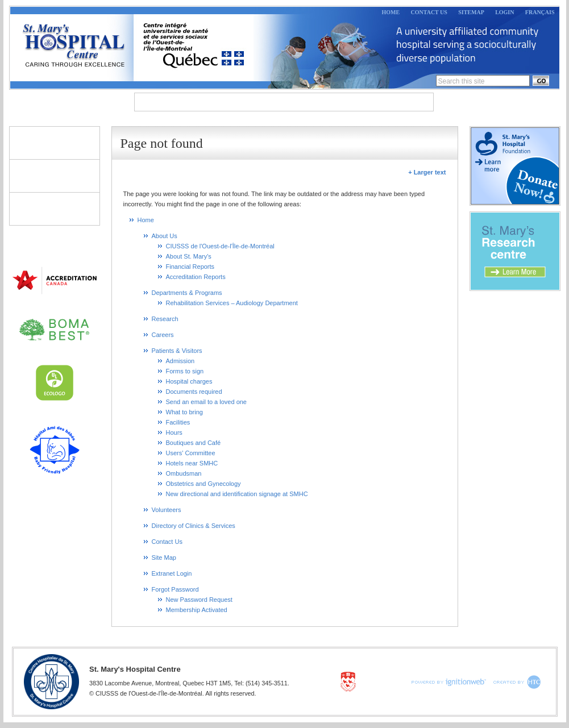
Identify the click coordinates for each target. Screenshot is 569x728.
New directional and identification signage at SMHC (237, 494)
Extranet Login (172, 573)
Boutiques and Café (194, 443)
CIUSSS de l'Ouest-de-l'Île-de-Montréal (220, 246)
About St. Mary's (189, 256)
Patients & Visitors (55, 143)
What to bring (184, 412)
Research (351, 102)
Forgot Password (175, 589)
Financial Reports (190, 267)
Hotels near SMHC (192, 463)
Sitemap (471, 12)
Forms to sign (185, 371)
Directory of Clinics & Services (55, 209)
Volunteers (55, 176)
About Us (165, 102)
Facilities (178, 422)
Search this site (462, 81)
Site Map (164, 558)
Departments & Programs (258, 102)
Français (540, 12)
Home (391, 12)
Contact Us (429, 12)
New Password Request (199, 600)
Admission (180, 361)
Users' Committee (191, 453)
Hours (174, 432)
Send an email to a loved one (207, 402)
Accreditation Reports (196, 277)
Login (504, 12)
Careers (406, 102)
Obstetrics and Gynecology (203, 484)
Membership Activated (197, 610)
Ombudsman (184, 473)
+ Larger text (427, 172)
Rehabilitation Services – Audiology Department (232, 303)
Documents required (194, 392)
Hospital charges (189, 381)
